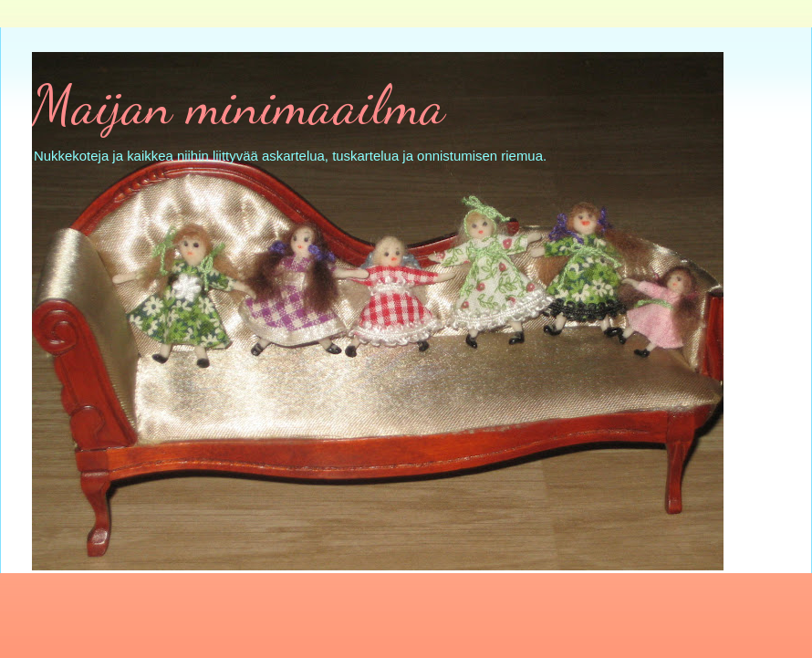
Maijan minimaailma (239, 105)
